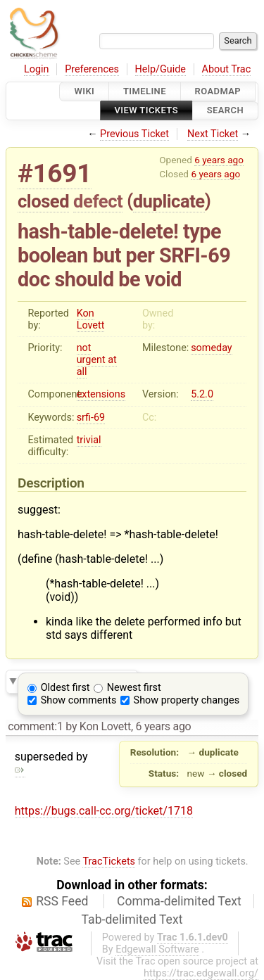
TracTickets (109, 861)
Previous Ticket (134, 134)
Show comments (79, 700)
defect (98, 201)
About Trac (227, 69)
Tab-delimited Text (132, 919)
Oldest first (65, 688)
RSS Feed (62, 901)
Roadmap (218, 91)
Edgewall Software (157, 949)
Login (37, 69)
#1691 (55, 173)
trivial (89, 440)
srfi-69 (91, 418)
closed (43, 201)
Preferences (92, 69)
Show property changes (187, 700)
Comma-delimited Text (179, 901)
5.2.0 (202, 394)
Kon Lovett (91, 319)
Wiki (84, 91)
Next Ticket (213, 134)
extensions (101, 394)
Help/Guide (161, 69)
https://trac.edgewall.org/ (201, 973)
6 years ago (219, 160)
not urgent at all (97, 360)
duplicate (169, 201)
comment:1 (35, 726)
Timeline (145, 91)
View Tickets (146, 111)
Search (225, 111)
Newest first (134, 688)
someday (212, 348)
